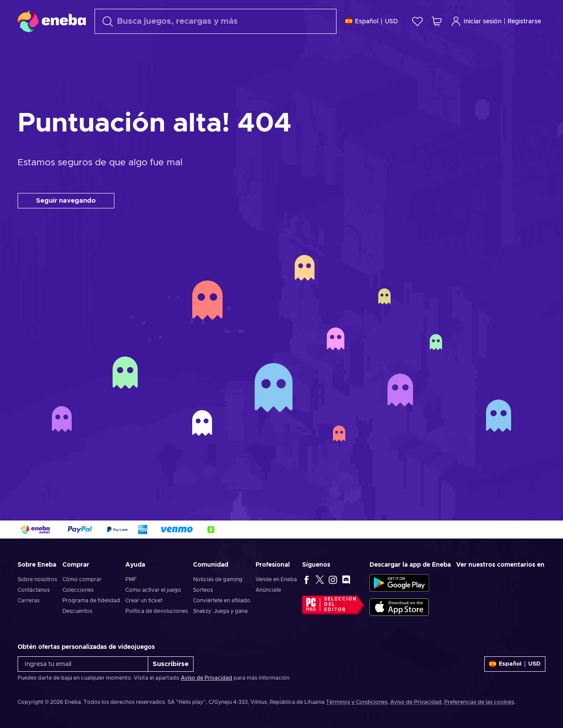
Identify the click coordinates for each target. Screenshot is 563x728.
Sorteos (203, 590)
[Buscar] (216, 21)
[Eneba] (52, 21)
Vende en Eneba (276, 579)
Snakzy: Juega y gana (220, 611)
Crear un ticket (144, 601)
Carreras (29, 601)
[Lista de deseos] (417, 21)
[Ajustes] (372, 21)
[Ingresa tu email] (83, 664)
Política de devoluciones (157, 611)
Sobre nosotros (37, 579)
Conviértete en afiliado (222, 601)
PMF (131, 579)
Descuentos (77, 611)
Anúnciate (268, 590)
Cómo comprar (82, 579)
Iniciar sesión (476, 21)
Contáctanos (34, 590)
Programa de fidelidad (91, 601)
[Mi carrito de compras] (437, 21)
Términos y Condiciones (357, 702)
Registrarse (524, 22)
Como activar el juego (153, 590)
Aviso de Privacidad (207, 678)
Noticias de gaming (218, 579)
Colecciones (78, 590)
